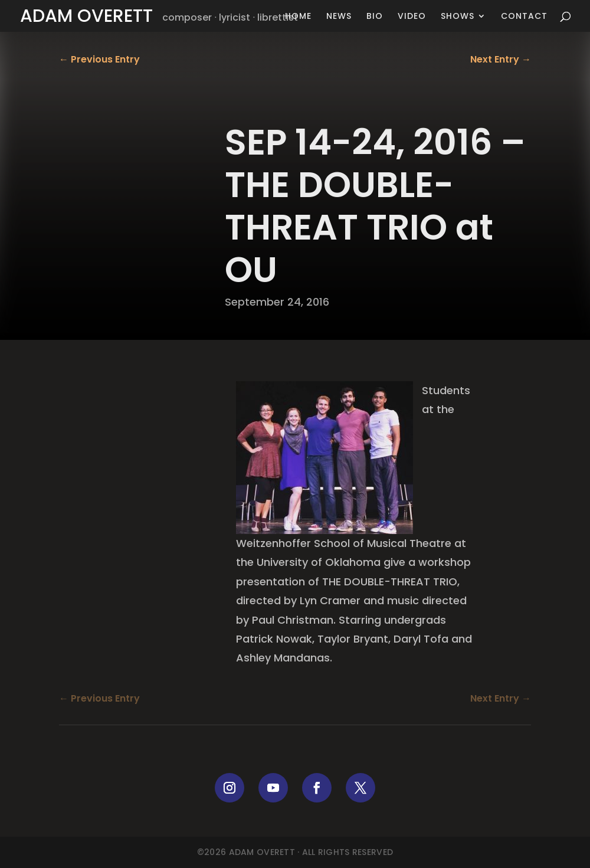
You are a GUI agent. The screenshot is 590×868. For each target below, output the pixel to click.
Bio (375, 17)
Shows (458, 17)
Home (298, 17)
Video (412, 17)
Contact (524, 17)
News (339, 17)
